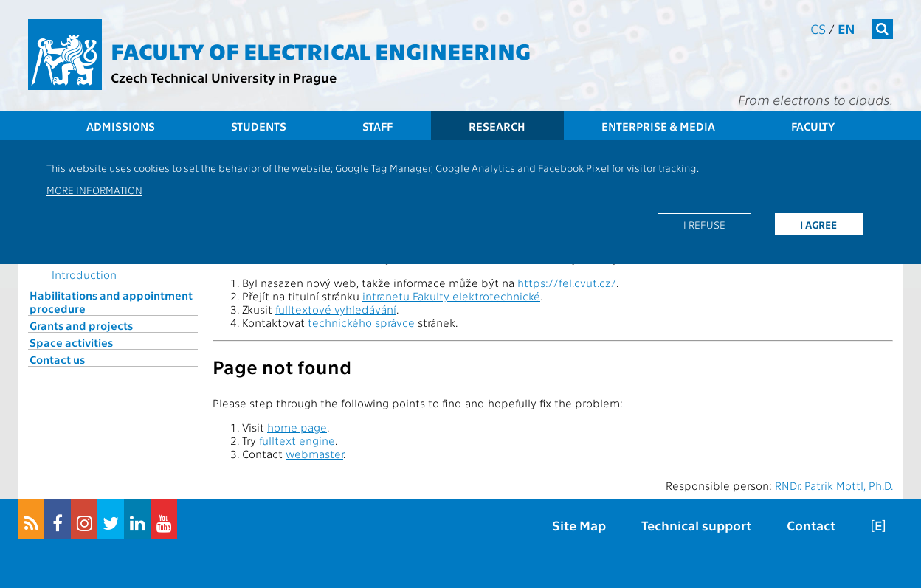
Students (259, 126)
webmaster (314, 454)
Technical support (696, 525)
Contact (811, 525)
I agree (818, 224)
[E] (878, 525)
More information (94, 190)
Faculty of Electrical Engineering (321, 50)
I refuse (704, 224)
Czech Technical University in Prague (224, 77)
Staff (377, 126)
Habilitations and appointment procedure (111, 302)
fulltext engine (297, 440)
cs (818, 28)
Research (497, 126)
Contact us (57, 359)
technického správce (361, 322)
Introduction (84, 274)
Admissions (121, 126)
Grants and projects (81, 325)
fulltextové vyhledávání (336, 309)
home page (297, 427)
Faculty (813, 126)
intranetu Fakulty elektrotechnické (451, 296)
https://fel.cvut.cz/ (567, 283)
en (846, 28)
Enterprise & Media (658, 126)
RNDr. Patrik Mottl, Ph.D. (834, 485)
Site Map (579, 525)
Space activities (71, 342)
